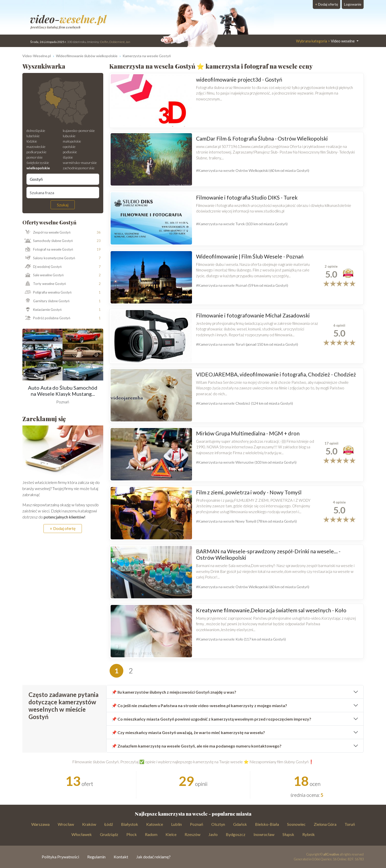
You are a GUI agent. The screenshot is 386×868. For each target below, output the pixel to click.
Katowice (155, 824)
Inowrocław (264, 834)
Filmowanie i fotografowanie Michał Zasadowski (253, 315)
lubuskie (69, 136)
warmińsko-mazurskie (80, 163)
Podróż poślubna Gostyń (46, 318)
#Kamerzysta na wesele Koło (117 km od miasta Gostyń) (241, 639)
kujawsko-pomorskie (79, 131)
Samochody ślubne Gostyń (48, 241)
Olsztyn (218, 824)
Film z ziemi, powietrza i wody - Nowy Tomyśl (249, 492)
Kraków (89, 824)
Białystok (130, 824)
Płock (132, 834)
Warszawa (40, 824)
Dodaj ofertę (326, 4)
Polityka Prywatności (60, 857)
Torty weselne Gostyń (44, 284)
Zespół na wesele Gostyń (47, 232)
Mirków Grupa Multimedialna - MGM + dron (248, 433)
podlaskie (70, 152)
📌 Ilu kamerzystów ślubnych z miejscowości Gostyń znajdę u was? (174, 692)
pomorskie (35, 157)
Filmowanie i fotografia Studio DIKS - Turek (247, 197)
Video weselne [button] (326, 41)
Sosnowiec (296, 824)
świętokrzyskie (38, 163)
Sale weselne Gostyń (43, 275)
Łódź (109, 824)
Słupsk (288, 834)
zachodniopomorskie (79, 168)
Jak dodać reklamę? (153, 857)
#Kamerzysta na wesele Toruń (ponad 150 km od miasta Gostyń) (247, 344)
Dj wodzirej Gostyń (42, 267)
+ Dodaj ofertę (63, 528)
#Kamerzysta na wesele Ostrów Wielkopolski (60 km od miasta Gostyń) (253, 170)
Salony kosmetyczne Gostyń (49, 258)
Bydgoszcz (236, 834)
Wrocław (66, 824)
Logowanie (353, 4)
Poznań (197, 824)
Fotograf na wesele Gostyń (48, 250)
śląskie (68, 157)
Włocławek (82, 834)
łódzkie (32, 141)
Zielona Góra (325, 824)
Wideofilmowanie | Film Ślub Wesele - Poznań (250, 256)
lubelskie (33, 136)
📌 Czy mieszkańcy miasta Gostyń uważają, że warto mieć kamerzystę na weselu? (188, 732)
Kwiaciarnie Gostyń (42, 310)
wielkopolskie (38, 168)
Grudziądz (109, 834)
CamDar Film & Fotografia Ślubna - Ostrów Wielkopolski (262, 138)
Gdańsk (240, 824)
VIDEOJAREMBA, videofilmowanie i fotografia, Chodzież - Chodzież (276, 374)
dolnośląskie (36, 131)
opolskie (69, 147)
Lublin (176, 824)
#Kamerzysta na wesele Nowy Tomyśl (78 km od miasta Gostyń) (246, 521)
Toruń (350, 824)
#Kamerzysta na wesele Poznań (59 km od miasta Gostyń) (242, 285)
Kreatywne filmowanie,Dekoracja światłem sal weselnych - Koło (271, 610)
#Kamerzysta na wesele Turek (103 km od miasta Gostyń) (242, 224)
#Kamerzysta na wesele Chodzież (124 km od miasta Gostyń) (244, 403)
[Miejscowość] (63, 179)
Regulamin (96, 857)
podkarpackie (36, 152)
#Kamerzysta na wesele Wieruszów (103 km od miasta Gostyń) (246, 462)
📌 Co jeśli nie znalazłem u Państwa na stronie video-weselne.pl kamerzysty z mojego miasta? (199, 705)
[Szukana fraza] (63, 192)
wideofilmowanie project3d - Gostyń (239, 79)
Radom (151, 834)
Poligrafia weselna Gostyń (47, 293)
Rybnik (309, 834)
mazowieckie (36, 147)
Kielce (171, 834)
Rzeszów (192, 834)
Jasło (213, 834)
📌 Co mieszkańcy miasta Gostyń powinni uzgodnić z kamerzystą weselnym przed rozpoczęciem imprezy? (211, 719)
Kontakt (121, 857)
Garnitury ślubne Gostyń (46, 301)
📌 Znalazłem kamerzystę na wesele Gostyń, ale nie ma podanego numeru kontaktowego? (197, 746)
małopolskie (72, 141)
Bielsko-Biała (267, 824)
